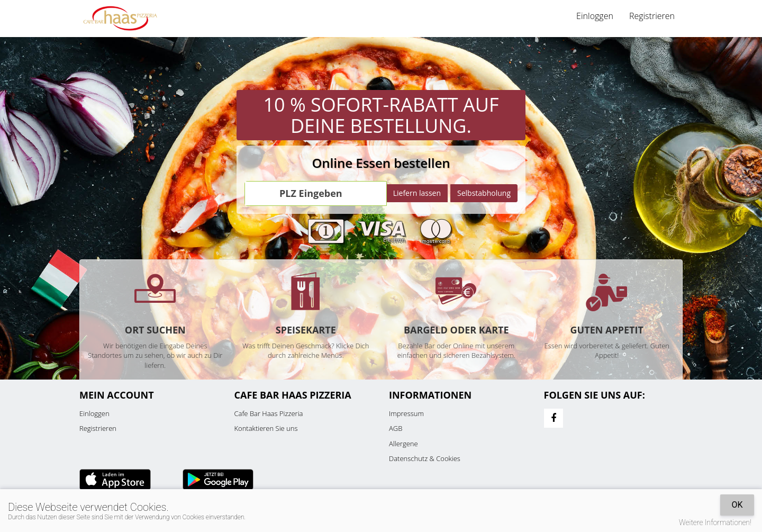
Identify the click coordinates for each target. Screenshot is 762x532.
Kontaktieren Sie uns (266, 428)
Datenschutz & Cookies (425, 458)
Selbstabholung (484, 193)
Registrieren (652, 16)
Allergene (403, 444)
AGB (396, 428)
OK (737, 505)
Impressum (406, 413)
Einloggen (595, 16)
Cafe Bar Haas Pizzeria (269, 413)
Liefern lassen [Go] (417, 193)
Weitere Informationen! (715, 522)
